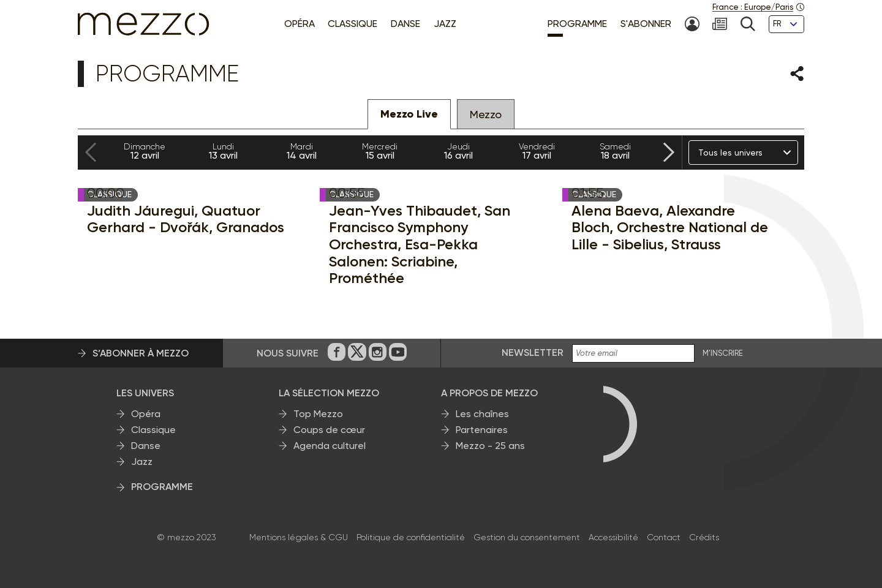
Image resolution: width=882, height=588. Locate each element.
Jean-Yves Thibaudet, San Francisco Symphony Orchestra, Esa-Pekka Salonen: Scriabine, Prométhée (420, 244)
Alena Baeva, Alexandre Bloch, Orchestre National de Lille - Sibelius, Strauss (670, 228)
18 (615, 151)
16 (458, 151)
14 (301, 151)
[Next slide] (669, 153)
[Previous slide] (91, 153)
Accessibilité (613, 537)
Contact (664, 537)
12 (145, 151)
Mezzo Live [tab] (409, 114)
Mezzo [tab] (486, 114)
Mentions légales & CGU (299, 537)
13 (223, 151)
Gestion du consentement (527, 537)
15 (380, 151)
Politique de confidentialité (411, 537)
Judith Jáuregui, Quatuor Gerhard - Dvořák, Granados (186, 219)
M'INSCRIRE (723, 353)
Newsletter (533, 352)
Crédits (704, 537)
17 (537, 151)
